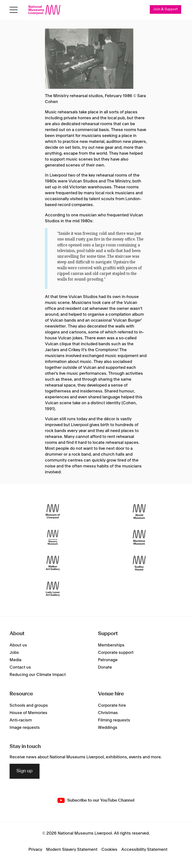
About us (18, 645)
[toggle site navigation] (14, 10)
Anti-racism (21, 720)
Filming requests (114, 720)
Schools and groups (29, 705)
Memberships (111, 645)
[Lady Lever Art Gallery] (53, 589)
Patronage (108, 660)
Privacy (35, 850)
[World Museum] (139, 511)
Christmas (108, 713)
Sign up (25, 771)
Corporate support (116, 653)
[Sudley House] (139, 563)
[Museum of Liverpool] (53, 511)
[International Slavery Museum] (53, 537)
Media (15, 660)
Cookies (109, 850)
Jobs (14, 653)
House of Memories (28, 713)
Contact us (20, 667)
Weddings (108, 728)
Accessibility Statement (144, 850)
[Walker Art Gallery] (53, 563)
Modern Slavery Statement (72, 850)
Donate (105, 667)
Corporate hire (112, 705)
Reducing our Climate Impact (38, 675)
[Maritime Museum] (139, 537)
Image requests (25, 728)
